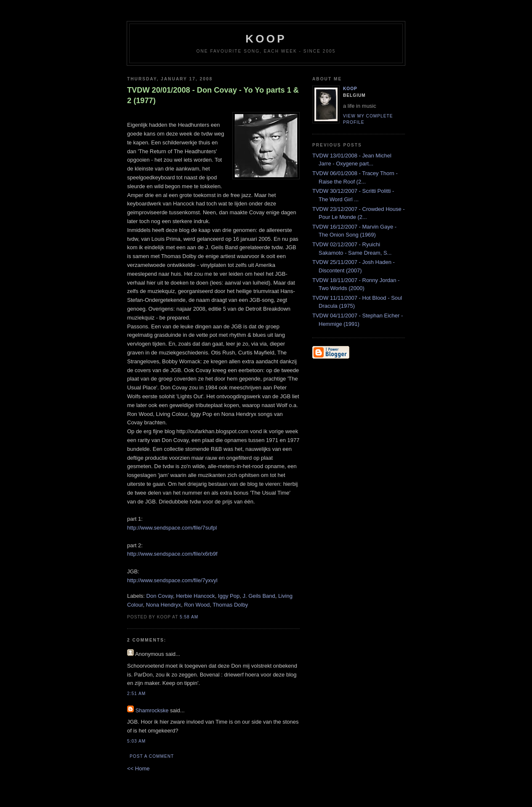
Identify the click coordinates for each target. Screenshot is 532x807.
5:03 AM (136, 741)
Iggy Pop (229, 596)
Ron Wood (197, 605)
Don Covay (160, 596)
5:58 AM (189, 617)
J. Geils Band (259, 596)
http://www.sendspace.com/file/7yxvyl (172, 580)
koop (266, 39)
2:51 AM (136, 694)
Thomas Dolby (230, 605)
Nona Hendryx (164, 605)
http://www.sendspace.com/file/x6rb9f (172, 554)
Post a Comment (152, 756)
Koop (350, 89)
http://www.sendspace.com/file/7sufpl (172, 528)
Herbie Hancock (196, 596)
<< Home (138, 768)
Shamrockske (152, 710)
